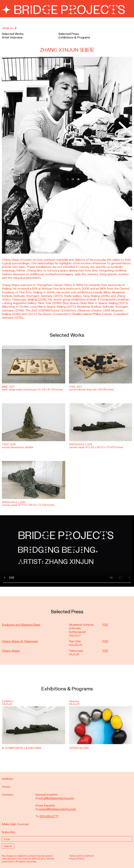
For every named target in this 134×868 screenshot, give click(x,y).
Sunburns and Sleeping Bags (21, 625)
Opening (74, 701)
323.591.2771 (49, 816)
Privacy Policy (77, 859)
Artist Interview (12, 37)
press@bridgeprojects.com (58, 809)
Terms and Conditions (82, 856)
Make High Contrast (15, 824)
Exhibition (8, 701)
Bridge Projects (64, 10)
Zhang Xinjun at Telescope (20, 641)
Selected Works (13, 34)
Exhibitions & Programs (74, 37)
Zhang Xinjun (11, 651)
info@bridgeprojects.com (57, 798)
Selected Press (69, 34)
